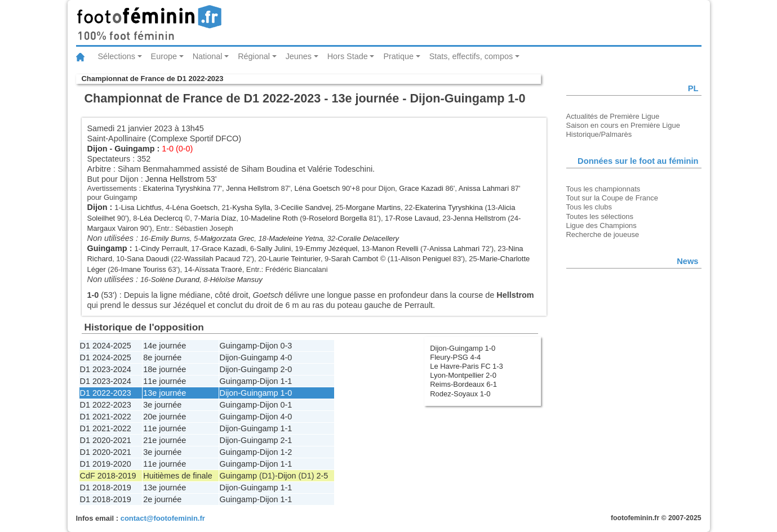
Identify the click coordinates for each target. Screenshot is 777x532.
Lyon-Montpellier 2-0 (463, 375)
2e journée (162, 499)
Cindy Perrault (164, 249)
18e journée (165, 369)
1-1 (287, 381)
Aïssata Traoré (218, 269)
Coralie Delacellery (368, 238)
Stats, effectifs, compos (471, 56)
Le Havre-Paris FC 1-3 (467, 366)
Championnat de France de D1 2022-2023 (153, 79)
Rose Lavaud (417, 218)
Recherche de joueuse (603, 234)
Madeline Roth (274, 218)
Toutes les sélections (600, 216)
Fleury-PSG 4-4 (455, 357)
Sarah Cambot (355, 259)
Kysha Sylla (251, 207)
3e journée (162, 405)
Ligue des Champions (601, 225)
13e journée (165, 393)
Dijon (97, 149)
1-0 (287, 393)
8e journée (162, 357)
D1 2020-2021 (106, 440)
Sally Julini (274, 249)
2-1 (287, 440)
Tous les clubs (589, 207)
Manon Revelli (395, 249)
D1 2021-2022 (106, 417)
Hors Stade (348, 56)
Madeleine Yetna (296, 238)
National (208, 56)
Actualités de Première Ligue (613, 116)
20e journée (165, 417)
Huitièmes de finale (177, 476)
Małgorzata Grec (227, 238)
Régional (254, 56)
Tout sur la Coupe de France (612, 198)
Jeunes (299, 56)
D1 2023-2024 (106, 369)
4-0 (287, 357)
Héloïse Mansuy (236, 280)
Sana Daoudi (148, 259)
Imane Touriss (143, 269)
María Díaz (218, 218)
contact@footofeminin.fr (163, 518)
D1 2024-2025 (106, 346)
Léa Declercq (161, 218)
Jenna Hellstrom (175, 179)
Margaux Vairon (113, 228)
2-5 (322, 476)
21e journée (165, 440)
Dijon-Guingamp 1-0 (463, 348)
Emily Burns (170, 238)
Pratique (398, 56)
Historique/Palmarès (599, 134)
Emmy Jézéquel (331, 249)
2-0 (287, 369)
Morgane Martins (373, 207)
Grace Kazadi (421, 188)
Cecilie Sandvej (306, 207)
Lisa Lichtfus (141, 207)
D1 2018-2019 (106, 488)
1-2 (287, 452)
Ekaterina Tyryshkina (177, 188)
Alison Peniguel (426, 259)
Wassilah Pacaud (212, 259)
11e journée (165, 381)
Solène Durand (175, 280)
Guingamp (134, 149)
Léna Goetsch (318, 188)
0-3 (287, 346)
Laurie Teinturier (295, 259)
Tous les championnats (603, 189)
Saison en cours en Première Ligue (623, 125)
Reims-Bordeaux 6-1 (463, 384)
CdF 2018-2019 (108, 476)
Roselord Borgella (338, 218)
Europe (164, 56)
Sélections (117, 56)
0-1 (287, 405)
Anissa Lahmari (484, 188)
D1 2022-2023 (106, 393)
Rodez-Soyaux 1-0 (460, 394)
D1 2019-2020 (106, 464)
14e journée (165, 346)
